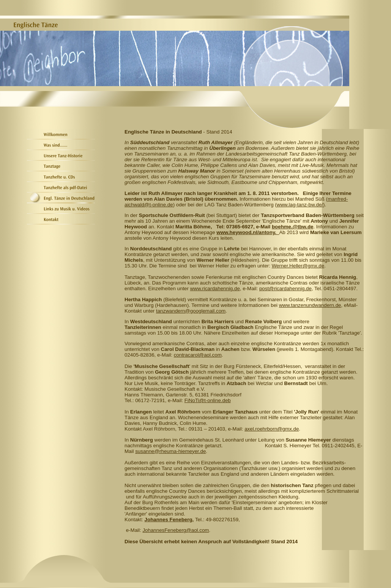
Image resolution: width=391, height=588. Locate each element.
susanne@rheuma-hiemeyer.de (170, 451)
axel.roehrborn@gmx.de (272, 429)
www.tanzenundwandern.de (310, 305)
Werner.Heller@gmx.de (298, 266)
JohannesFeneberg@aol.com (176, 530)
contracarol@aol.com (198, 355)
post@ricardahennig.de (285, 288)
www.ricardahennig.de (215, 288)
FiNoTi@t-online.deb (208, 400)
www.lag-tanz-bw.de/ (300, 205)
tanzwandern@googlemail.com (191, 311)
